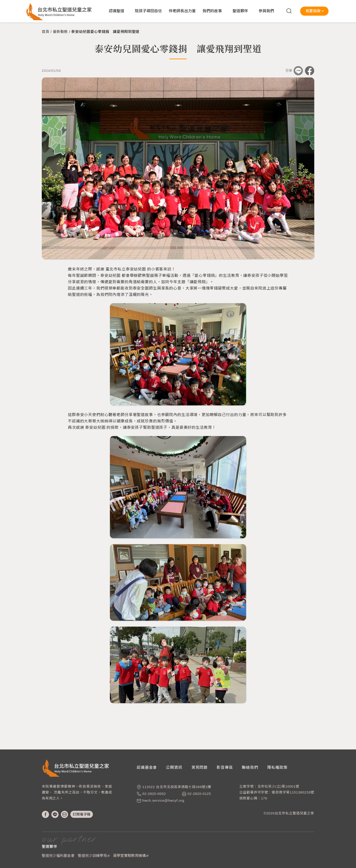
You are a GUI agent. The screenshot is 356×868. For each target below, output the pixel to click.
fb (45, 814)
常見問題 (199, 768)
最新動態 (61, 32)
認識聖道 (116, 11)
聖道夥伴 (240, 11)
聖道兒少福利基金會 (58, 856)
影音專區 (225, 768)
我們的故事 (212, 11)
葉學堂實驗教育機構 (131, 856)
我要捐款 (313, 11)
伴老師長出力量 (182, 11)
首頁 (46, 32)
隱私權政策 (277, 768)
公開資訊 (174, 768)
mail (64, 814)
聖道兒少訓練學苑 (94, 856)
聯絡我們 (250, 768)
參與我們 (266, 11)
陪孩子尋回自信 (148, 11)
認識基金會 (147, 768)
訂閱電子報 (82, 814)
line (55, 814)
